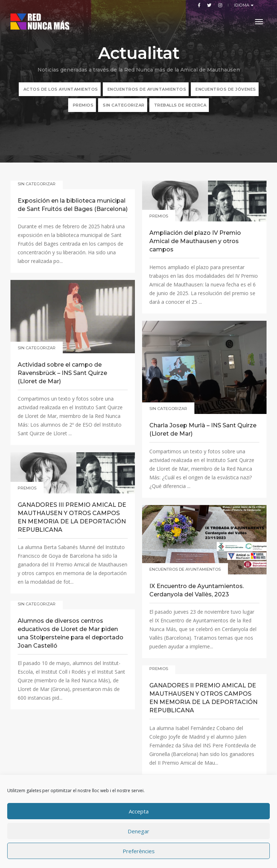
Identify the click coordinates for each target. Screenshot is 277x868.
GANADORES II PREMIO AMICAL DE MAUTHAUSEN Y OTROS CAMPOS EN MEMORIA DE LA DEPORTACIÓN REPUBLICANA (203, 698)
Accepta (139, 811)
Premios (83, 105)
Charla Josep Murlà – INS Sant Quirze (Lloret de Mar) (203, 429)
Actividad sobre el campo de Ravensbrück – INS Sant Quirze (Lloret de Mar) (62, 373)
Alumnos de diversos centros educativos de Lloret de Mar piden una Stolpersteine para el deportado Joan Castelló (71, 633)
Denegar (138, 831)
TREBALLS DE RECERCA (180, 105)
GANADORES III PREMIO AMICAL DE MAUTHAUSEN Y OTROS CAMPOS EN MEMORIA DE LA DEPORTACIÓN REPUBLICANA (72, 517)
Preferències (139, 851)
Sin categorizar (124, 105)
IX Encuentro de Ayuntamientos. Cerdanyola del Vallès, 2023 (197, 590)
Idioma (243, 5)
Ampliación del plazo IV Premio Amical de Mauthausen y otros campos (195, 241)
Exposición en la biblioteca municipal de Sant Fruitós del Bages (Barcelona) (73, 205)
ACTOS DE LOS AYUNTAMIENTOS (61, 89)
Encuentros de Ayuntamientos (147, 89)
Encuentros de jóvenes (226, 89)
